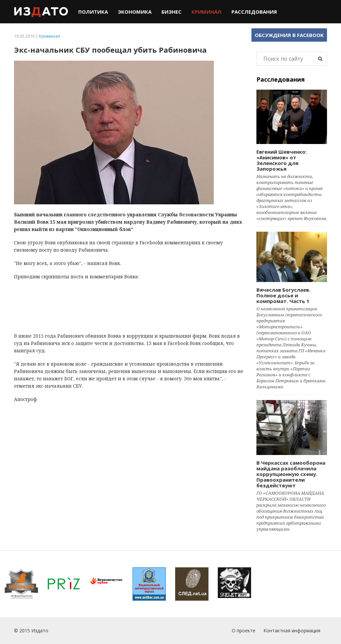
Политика (93, 12)
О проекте (244, 630)
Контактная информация (292, 630)
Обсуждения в (289, 35)
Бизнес (171, 12)
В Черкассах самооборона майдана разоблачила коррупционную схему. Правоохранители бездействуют (291, 474)
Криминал (206, 12)
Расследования (254, 12)
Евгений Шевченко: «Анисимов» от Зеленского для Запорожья (282, 160)
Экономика (135, 12)
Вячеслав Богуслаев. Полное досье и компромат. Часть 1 (283, 295)
